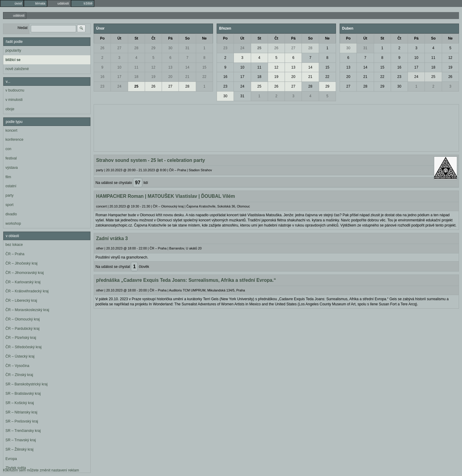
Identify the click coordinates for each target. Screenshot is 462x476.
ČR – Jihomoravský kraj (25, 273)
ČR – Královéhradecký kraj (27, 291)
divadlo (11, 214)
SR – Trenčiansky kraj (23, 431)
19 (153, 77)
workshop (13, 224)
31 (187, 48)
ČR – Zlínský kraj (19, 375)
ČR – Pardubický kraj (23, 329)
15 (204, 67)
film (8, 177)
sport (10, 205)
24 (119, 86)
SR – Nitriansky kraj (21, 412)
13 (170, 67)
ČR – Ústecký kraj (20, 356)
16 (102, 77)
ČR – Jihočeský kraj (21, 263)
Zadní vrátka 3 (112, 238)
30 (170, 48)
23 (102, 86)
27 (119, 48)
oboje (10, 109)
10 (119, 67)
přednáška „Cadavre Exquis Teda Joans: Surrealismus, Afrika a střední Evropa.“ (186, 280)
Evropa (11, 459)
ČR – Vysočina (17, 366)
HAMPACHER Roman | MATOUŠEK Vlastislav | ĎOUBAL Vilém (166, 196)
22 (204, 77)
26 (102, 48)
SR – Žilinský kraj (19, 449)
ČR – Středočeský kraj (23, 347)
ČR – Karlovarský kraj (23, 282)
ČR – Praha (15, 254)
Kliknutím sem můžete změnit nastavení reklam (41, 470)
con (8, 149)
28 (136, 48)
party (10, 195)
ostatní (11, 186)
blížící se (13, 60)
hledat (23, 28)
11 (136, 67)
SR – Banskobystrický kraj (26, 384)
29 (153, 48)
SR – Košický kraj (20, 403)
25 (136, 86)
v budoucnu (15, 90)
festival (11, 158)
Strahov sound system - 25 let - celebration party (151, 160)
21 (187, 77)
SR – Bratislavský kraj (23, 394)
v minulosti (14, 100)
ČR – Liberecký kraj (21, 301)
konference (14, 140)
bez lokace (14, 245)
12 (153, 67)
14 (187, 67)
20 (170, 77)
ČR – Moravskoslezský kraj (27, 310)
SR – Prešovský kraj (22, 421)
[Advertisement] (276, 127)
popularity (13, 50)
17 (119, 77)
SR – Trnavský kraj (21, 440)
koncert (11, 130)
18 (136, 77)
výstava (12, 168)
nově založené (17, 69)
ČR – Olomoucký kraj (23, 319)
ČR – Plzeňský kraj (21, 338)
